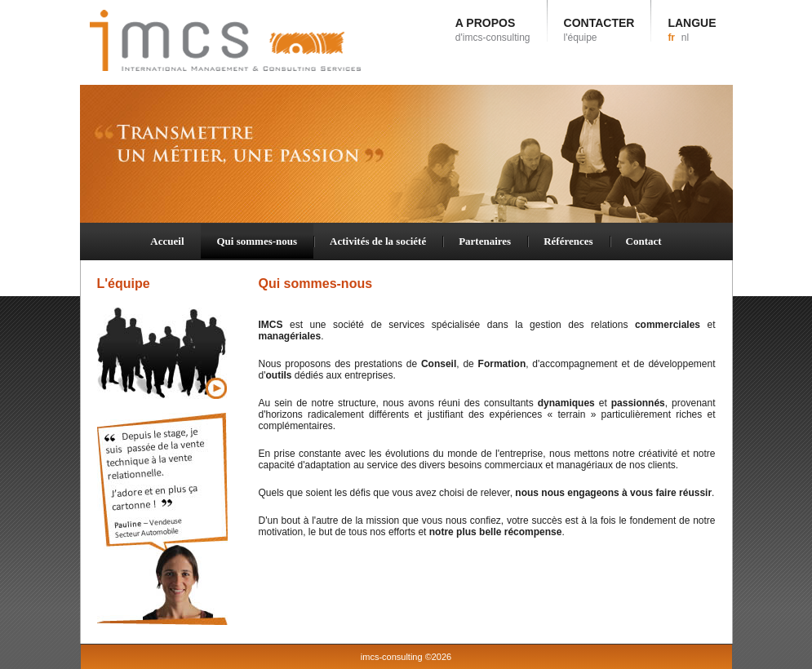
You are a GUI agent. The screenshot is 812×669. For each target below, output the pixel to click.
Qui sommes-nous (257, 241)
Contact (644, 241)
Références (568, 241)
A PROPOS (493, 30)
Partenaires (485, 241)
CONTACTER (599, 30)
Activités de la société (378, 241)
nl (685, 38)
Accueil (167, 241)
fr (671, 38)
